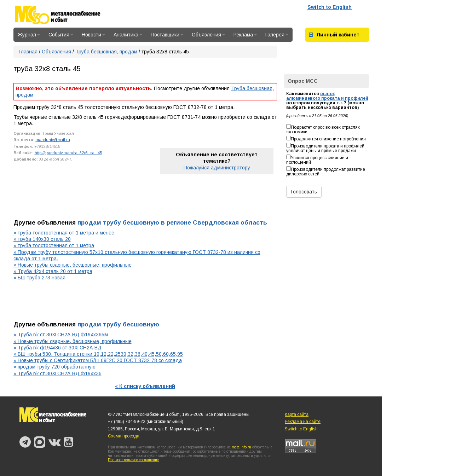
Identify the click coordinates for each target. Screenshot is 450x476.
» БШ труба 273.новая (39, 278)
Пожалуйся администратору (217, 168)
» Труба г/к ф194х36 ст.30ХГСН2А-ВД (57, 348)
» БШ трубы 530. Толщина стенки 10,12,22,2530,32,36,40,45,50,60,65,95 (98, 354)
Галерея (277, 35)
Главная (28, 52)
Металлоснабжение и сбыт (67, 15)
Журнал (29, 35)
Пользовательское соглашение (133, 460)
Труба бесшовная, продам (106, 52)
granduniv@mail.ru (53, 140)
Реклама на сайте (303, 422)
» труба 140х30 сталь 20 (42, 239)
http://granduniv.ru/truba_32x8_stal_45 (68, 153)
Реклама (245, 35)
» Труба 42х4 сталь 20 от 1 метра (53, 271)
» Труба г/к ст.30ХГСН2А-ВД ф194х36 (57, 373)
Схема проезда (124, 436)
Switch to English (330, 7)
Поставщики (167, 35)
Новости (93, 35)
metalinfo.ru (241, 447)
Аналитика (128, 35)
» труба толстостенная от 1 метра (54, 245)
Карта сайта (297, 414)
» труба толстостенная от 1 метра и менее (64, 233)
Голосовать (304, 192)
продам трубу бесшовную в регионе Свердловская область (172, 222)
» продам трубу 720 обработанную (54, 367)
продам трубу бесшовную (118, 324)
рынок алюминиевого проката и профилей (327, 96)
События (61, 35)
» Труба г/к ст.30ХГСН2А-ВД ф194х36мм (61, 335)
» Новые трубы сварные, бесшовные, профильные (73, 265)
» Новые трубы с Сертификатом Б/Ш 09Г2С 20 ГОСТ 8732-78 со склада (98, 360)
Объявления (208, 35)
